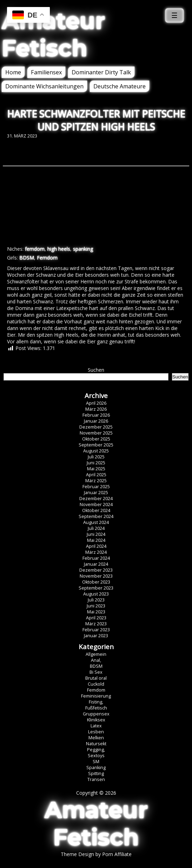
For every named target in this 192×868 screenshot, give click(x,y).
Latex (96, 726)
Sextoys (96, 756)
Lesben (96, 732)
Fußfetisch (96, 708)
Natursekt (96, 744)
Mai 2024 (96, 540)
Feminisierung (96, 696)
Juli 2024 (96, 528)
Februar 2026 (96, 415)
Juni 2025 (96, 463)
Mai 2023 (96, 612)
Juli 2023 (96, 600)
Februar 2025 (96, 487)
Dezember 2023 (96, 570)
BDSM (27, 258)
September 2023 (96, 588)
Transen (96, 779)
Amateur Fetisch (53, 34)
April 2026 (96, 403)
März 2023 (96, 624)
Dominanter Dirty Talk (101, 72)
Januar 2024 (96, 564)
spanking (83, 249)
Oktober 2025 (96, 439)
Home (13, 72)
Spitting (96, 773)
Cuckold (96, 684)
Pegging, (96, 750)
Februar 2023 (96, 630)
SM (96, 762)
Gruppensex (96, 714)
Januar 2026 (96, 421)
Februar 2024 (96, 558)
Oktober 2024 (96, 510)
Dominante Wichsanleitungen (44, 86)
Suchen (96, 370)
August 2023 (96, 594)
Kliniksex (96, 720)
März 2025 (96, 481)
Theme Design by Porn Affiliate (96, 854)
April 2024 (96, 546)
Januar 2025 (96, 493)
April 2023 (96, 618)
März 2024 (96, 552)
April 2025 (96, 475)
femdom (35, 249)
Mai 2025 (96, 469)
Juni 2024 (96, 534)
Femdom (47, 258)
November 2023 (96, 576)
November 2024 (96, 504)
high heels (59, 249)
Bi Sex (96, 672)
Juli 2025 (96, 457)
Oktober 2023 (96, 582)
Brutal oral (96, 678)
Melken (96, 738)
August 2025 (96, 451)
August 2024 (96, 522)
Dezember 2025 (96, 427)
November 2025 (96, 433)
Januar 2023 (96, 636)
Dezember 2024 (96, 499)
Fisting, (96, 702)
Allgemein (96, 654)
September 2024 (96, 516)
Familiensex (46, 72)
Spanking (96, 768)
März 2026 (96, 409)
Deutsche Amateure (120, 86)
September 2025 (96, 445)
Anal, (96, 660)
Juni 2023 (96, 606)
